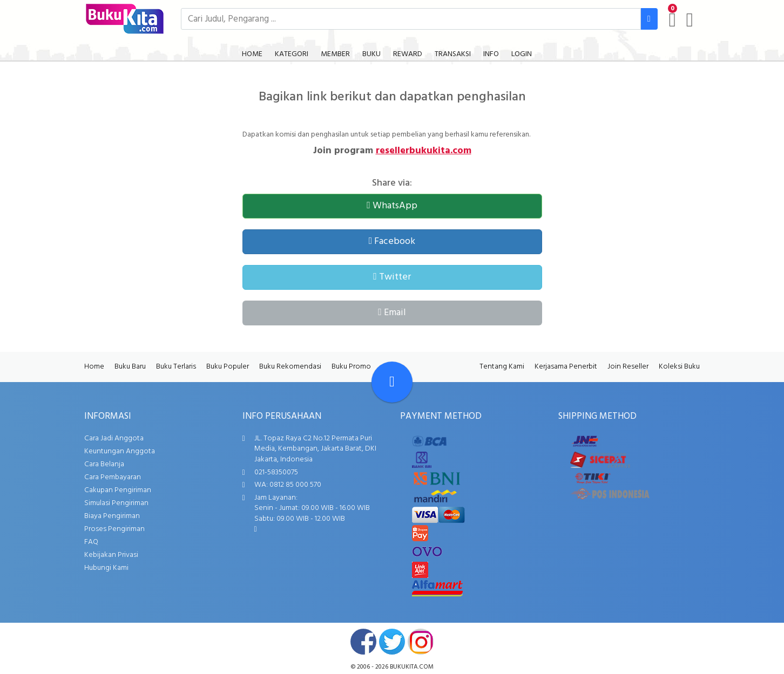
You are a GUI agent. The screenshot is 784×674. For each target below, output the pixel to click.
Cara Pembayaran (113, 477)
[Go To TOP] (392, 382)
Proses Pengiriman (114, 529)
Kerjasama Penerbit (566, 367)
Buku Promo (351, 367)
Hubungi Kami (106, 568)
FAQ (91, 542)
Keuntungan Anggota (120, 451)
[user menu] (690, 20)
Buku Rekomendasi (290, 367)
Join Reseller (628, 367)
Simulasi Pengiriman (116, 503)
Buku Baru (130, 367)
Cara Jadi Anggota (114, 438)
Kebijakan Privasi (111, 555)
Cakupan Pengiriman (118, 490)
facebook (363, 642)
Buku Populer (228, 367)
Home (94, 367)
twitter (392, 642)
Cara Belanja (104, 464)
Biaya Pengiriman (112, 516)
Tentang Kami (502, 367)
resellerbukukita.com (424, 151)
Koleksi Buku (679, 367)
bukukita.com (412, 667)
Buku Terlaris (176, 367)
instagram (421, 642)
